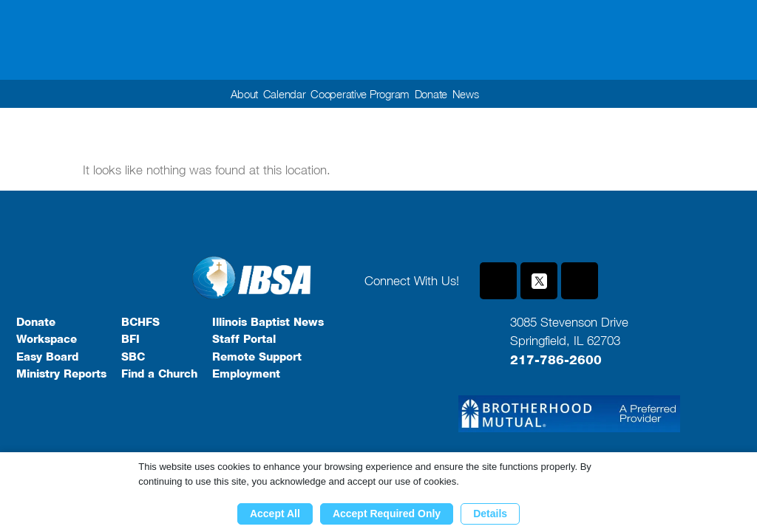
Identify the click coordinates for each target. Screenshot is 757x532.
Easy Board (47, 357)
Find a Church (159, 374)
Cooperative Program (360, 94)
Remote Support (257, 357)
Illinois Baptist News (268, 322)
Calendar (279, 94)
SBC (133, 357)
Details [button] (490, 514)
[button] (521, 94)
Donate (436, 94)
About (236, 94)
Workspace (47, 339)
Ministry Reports (61, 374)
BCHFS (140, 322)
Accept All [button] (275, 514)
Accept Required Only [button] (387, 514)
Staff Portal (244, 339)
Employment (246, 374)
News (474, 94)
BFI (130, 339)
